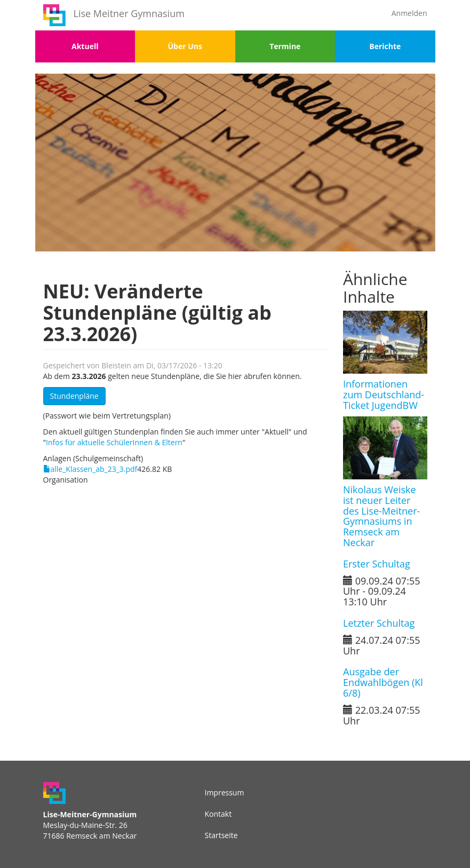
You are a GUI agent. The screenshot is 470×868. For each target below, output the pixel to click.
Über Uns (185, 46)
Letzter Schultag (379, 623)
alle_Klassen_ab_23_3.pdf (94, 469)
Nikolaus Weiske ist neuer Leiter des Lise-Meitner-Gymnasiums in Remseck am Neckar (381, 516)
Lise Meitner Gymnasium (129, 13)
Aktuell (85, 46)
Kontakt (218, 814)
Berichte (385, 46)
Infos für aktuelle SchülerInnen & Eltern (114, 442)
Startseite (221, 835)
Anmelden (409, 13)
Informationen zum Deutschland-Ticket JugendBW (384, 394)
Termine (285, 46)
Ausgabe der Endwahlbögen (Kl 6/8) (383, 682)
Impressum (225, 792)
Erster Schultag (377, 564)
